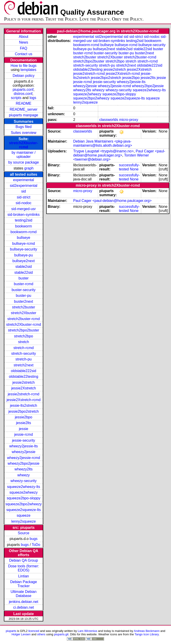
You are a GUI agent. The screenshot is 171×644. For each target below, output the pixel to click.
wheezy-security (24, 481)
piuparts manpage (23, 115)
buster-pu (24, 296)
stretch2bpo (24, 336)
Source (24, 533)
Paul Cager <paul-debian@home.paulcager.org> (119, 153)
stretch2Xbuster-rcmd (24, 145)
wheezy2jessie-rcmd (24, 458)
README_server (24, 109)
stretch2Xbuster (23, 313)
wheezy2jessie (23, 452)
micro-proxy (129, 120)
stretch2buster (24, 307)
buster (23, 278)
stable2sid (23, 267)
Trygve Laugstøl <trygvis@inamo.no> (103, 151)
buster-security (24, 290)
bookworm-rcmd (24, 232)
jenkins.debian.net (24, 602)
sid (23, 191)
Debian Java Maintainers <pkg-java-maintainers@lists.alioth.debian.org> (103, 143)
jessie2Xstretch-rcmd (24, 400)
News (23, 42)
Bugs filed (23, 127)
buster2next (24, 301)
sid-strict (24, 197)
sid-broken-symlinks (24, 215)
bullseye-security (24, 249)
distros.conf (23, 94)
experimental (24, 180)
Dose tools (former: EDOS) (23, 568)
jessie (24, 429)
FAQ (23, 48)
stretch (23, 342)
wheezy (23, 475)
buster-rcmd (24, 284)
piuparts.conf (23, 90)
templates (28, 70)
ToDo (36, 545)
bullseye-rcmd (24, 244)
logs (33, 98)
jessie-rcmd (24, 434)
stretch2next (24, 365)
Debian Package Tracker (24, 584)
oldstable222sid (24, 371)
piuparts (11, 631)
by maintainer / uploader (24, 155)
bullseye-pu (24, 255)
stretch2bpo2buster (24, 330)
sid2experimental (24, 186)
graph (29, 168)
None (134, 169)
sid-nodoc (24, 203)
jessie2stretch (24, 382)
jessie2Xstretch (24, 388)
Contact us (23, 54)
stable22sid (24, 272)
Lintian (24, 576)
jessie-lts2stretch (24, 405)
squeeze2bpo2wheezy (24, 504)
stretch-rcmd (24, 348)
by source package (23, 162)
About (24, 37)
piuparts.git (61, 634)
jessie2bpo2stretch (24, 411)
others (41, 634)
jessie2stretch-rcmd (24, 394)
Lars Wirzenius (87, 631)
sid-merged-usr (24, 209)
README (23, 103)
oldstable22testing (24, 377)
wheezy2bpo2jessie (24, 463)
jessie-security (24, 440)
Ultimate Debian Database (24, 594)
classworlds (109, 120)
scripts (16, 98)
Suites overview (23, 133)
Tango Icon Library (147, 634)
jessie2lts (24, 423)
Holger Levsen (21, 634)
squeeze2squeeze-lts (24, 510)
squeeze (24, 515)
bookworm (24, 226)
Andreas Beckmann (147, 631)
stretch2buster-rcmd (23, 319)
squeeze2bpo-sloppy (24, 498)
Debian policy (23, 76)
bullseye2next (23, 261)
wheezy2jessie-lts (24, 446)
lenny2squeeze (24, 521)
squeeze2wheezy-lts (24, 487)
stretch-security (23, 353)
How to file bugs (23, 66)
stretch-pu (24, 359)
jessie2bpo (24, 417)
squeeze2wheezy (24, 492)
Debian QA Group (23, 560)
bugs (34, 539)
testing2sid (24, 220)
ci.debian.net (24, 607)
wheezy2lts (24, 469)
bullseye (24, 238)
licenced (34, 631)
